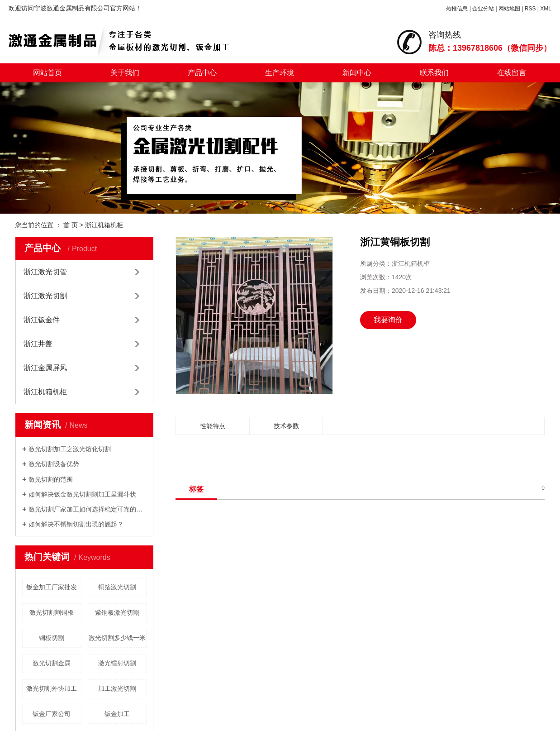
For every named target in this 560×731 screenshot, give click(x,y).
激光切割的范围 (51, 479)
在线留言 (512, 73)
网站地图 (509, 9)
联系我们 (434, 73)
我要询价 (388, 320)
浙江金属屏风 (45, 368)
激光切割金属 (52, 663)
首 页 (71, 225)
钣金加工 (117, 714)
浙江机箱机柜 (104, 225)
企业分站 (483, 9)
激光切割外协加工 (52, 688)
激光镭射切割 (117, 663)
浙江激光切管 (45, 272)
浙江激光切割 (45, 296)
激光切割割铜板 (52, 612)
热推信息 (457, 9)
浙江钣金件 (42, 320)
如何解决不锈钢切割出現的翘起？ (76, 524)
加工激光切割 (117, 688)
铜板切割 (52, 638)
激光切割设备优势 (54, 464)
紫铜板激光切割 (117, 612)
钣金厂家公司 (52, 714)
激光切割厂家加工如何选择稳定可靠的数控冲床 (88, 509)
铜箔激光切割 (117, 587)
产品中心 (202, 73)
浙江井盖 (38, 344)
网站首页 (47, 73)
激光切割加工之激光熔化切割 (70, 449)
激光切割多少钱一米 (117, 638)
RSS (530, 9)
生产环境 (280, 73)
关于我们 (125, 73)
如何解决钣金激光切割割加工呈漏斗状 (82, 494)
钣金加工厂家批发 (52, 587)
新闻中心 (357, 73)
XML (546, 9)
